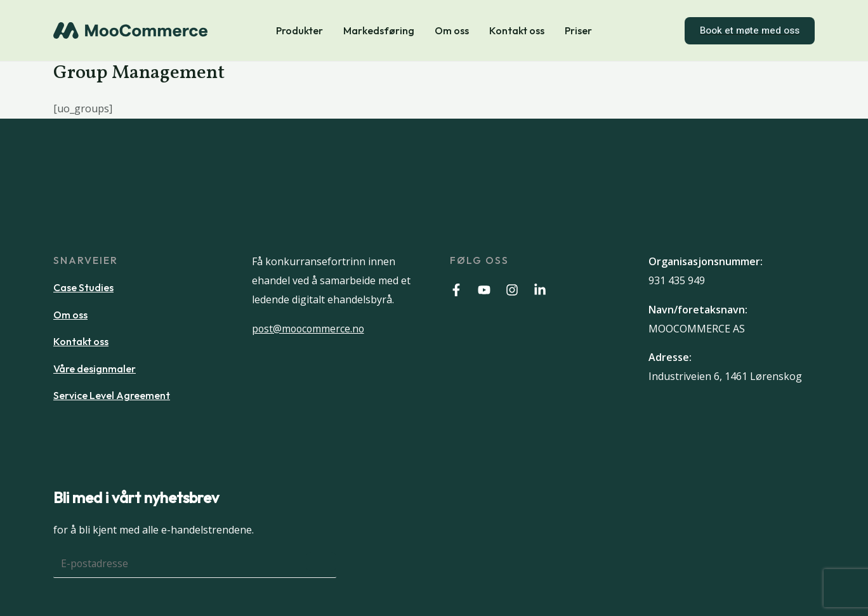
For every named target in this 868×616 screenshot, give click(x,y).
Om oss (452, 30)
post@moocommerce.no (310, 329)
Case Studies (83, 287)
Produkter (299, 30)
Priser (578, 30)
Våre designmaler (95, 369)
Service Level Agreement (112, 395)
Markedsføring (379, 30)
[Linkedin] (540, 290)
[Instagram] (512, 290)
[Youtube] (484, 290)
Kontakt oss (517, 30)
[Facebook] (456, 290)
